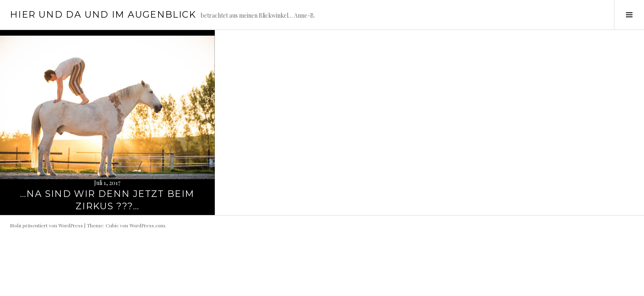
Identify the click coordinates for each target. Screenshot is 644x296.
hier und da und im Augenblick (103, 15)
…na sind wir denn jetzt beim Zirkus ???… (107, 200)
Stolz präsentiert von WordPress (46, 225)
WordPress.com (147, 225)
